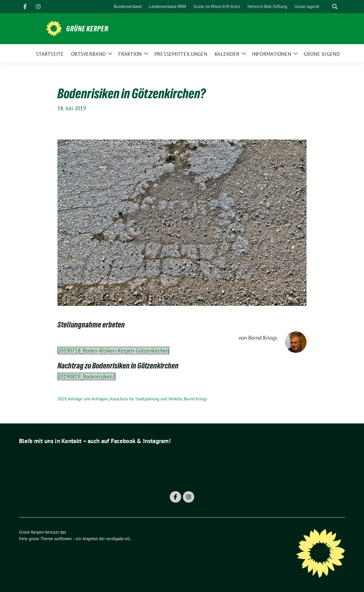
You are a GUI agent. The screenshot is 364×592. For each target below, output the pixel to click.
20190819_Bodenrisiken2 (86, 376)
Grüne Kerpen (87, 29)
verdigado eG (118, 539)
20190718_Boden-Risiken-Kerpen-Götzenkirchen (113, 351)
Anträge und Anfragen (88, 399)
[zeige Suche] (335, 7)
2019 (62, 399)
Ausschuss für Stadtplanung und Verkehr (146, 399)
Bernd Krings (195, 399)
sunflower (63, 539)
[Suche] (327, 7)
